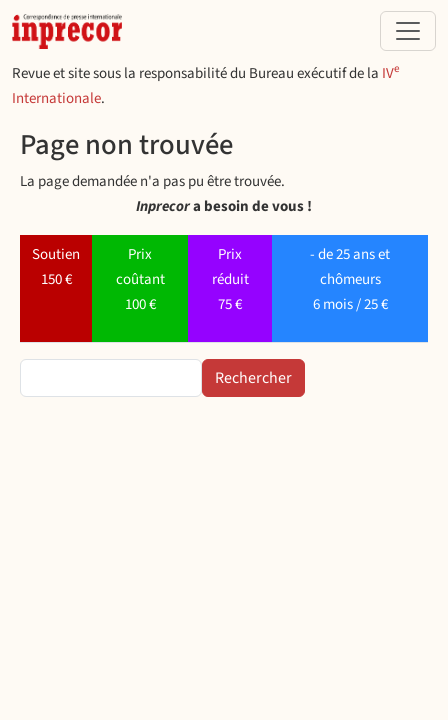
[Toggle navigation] (408, 31)
